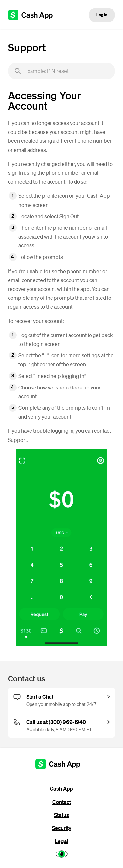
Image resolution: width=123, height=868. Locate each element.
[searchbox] (61, 71)
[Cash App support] (34, 15)
